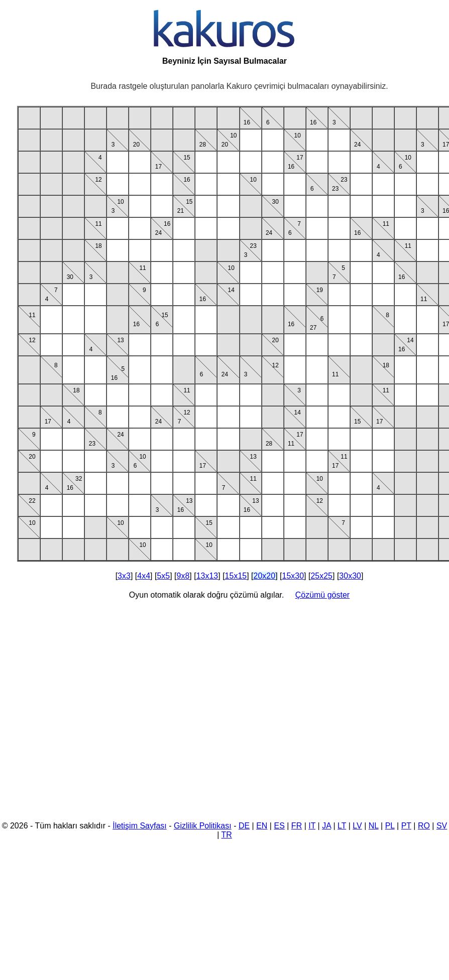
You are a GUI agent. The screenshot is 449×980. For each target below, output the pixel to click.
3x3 (124, 576)
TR (226, 835)
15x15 (236, 576)
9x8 (183, 576)
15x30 (293, 576)
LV (357, 826)
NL (374, 826)
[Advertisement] (94, 712)
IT (312, 826)
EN (262, 826)
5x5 (163, 576)
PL (390, 826)
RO (424, 826)
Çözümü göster (323, 595)
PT (406, 826)
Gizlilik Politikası (203, 826)
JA (326, 826)
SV (442, 826)
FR (297, 826)
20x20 (265, 576)
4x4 (144, 576)
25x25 (321, 576)
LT (342, 826)
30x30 (350, 576)
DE (244, 826)
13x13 (207, 576)
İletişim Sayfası (140, 826)
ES (279, 826)
